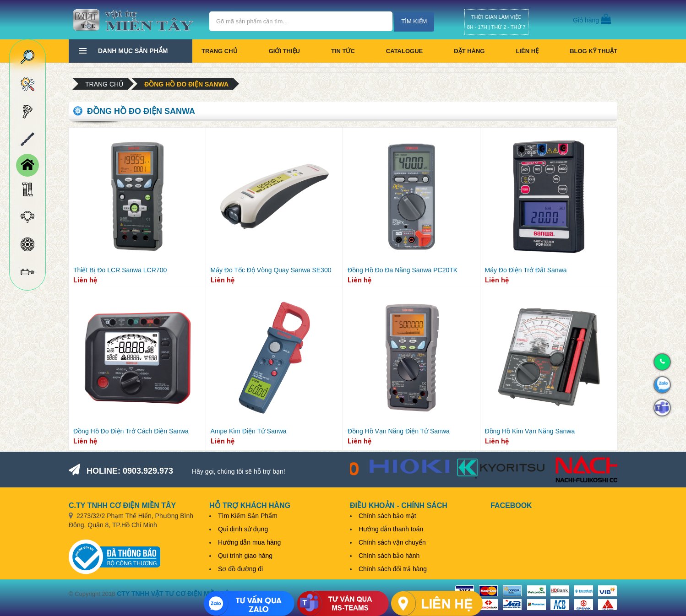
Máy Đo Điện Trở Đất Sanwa (526, 270)
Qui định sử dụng (243, 529)
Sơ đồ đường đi (240, 569)
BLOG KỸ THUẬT (593, 51)
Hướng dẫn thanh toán (391, 529)
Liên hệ (527, 51)
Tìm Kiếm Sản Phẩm (248, 516)
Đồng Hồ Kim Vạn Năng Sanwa (530, 431)
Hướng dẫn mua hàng (249, 542)
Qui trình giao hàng (245, 556)
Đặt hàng (469, 51)
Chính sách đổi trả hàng (393, 569)
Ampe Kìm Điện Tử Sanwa (249, 431)
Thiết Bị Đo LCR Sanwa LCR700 (120, 270)
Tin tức (343, 51)
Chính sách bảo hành (389, 556)
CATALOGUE (404, 51)
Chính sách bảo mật (387, 516)
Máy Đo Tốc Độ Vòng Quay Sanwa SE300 (271, 270)
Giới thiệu (284, 51)
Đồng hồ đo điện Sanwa (186, 84)
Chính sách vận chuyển (392, 542)
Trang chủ (220, 51)
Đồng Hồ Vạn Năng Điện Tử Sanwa (399, 431)
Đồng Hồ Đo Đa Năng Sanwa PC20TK (403, 270)
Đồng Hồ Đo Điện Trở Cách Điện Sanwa (131, 431)
